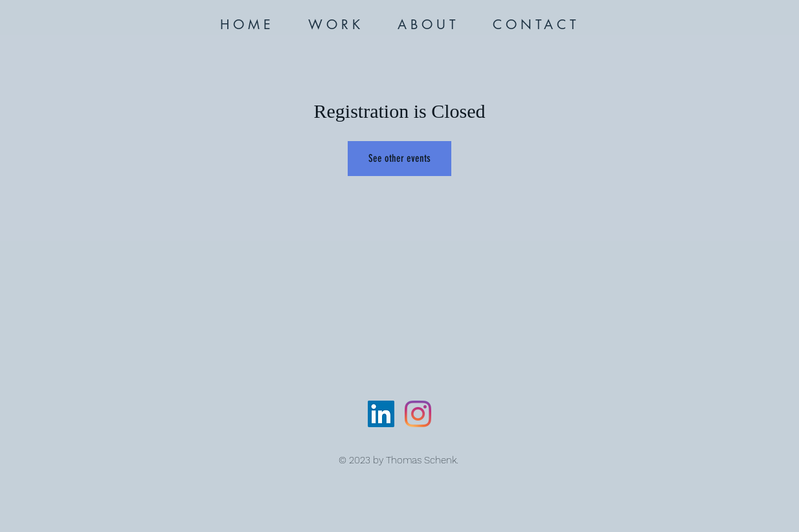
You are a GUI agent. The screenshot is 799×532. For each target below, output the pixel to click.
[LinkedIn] (381, 414)
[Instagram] (418, 414)
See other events (399, 158)
